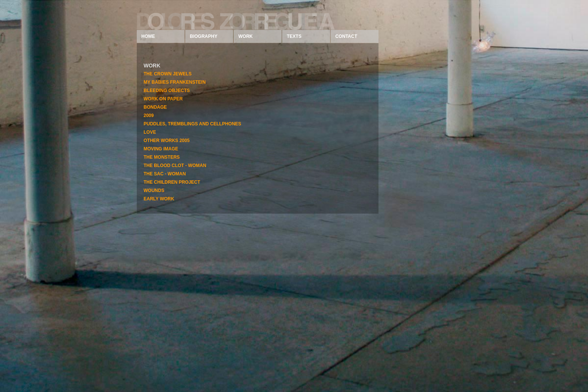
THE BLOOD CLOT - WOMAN (175, 166)
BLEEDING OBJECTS (167, 91)
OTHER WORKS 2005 (167, 141)
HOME (148, 36)
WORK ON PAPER (163, 99)
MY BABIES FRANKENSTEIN (175, 82)
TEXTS (294, 36)
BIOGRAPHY (204, 36)
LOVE (150, 132)
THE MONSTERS (162, 157)
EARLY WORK (159, 199)
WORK (246, 36)
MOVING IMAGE (161, 149)
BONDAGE (155, 107)
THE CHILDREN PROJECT (172, 182)
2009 (149, 116)
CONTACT (346, 36)
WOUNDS (154, 191)
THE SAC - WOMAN (165, 174)
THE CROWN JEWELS (168, 74)
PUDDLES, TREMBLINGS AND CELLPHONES (192, 124)
